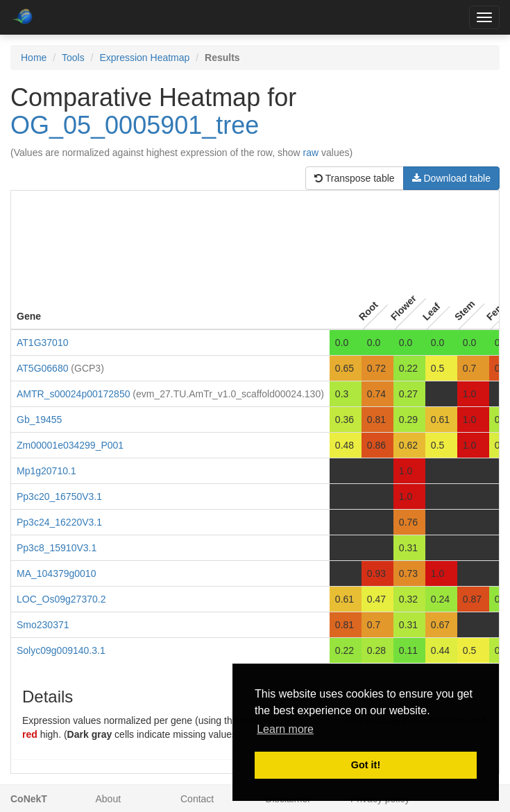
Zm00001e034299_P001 (70, 445)
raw (311, 153)
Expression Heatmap (144, 58)
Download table (451, 178)
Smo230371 (43, 625)
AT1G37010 (42, 343)
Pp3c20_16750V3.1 (59, 496)
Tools (73, 58)
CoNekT (29, 799)
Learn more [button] (285, 729)
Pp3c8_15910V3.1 (57, 548)
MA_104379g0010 (56, 573)
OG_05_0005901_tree (135, 125)
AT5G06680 (42, 368)
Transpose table (355, 178)
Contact (197, 799)
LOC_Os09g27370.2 (61, 599)
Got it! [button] (366, 765)
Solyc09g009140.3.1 (61, 650)
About (109, 799)
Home (34, 58)
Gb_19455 (39, 420)
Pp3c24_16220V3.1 (59, 522)
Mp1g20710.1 (46, 471)
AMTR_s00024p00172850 (73, 394)
